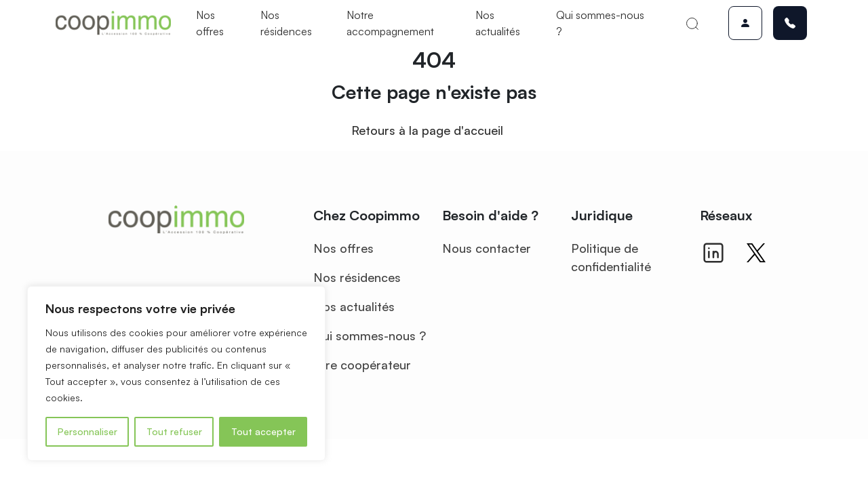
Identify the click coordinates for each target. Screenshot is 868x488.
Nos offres (210, 23)
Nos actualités (498, 23)
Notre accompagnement (390, 23)
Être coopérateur (362, 365)
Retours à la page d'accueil (427, 130)
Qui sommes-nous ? (600, 23)
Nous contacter (487, 248)
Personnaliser (87, 431)
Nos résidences (286, 23)
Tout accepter (263, 431)
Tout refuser (174, 431)
